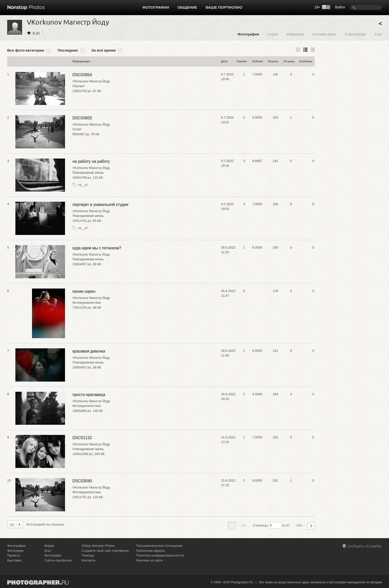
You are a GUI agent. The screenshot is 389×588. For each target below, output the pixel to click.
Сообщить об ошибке (365, 546)
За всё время (103, 50)
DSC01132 (82, 438)
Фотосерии (15, 551)
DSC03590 (82, 481)
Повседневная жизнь (88, 173)
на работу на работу (91, 161)
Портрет (79, 86)
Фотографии (156, 7)
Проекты (14, 555)
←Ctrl (237, 526)
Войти (340, 7)
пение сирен (84, 291)
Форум (49, 546)
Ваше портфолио (224, 7)
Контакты (89, 560)
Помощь (88, 555)
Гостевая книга (324, 34)
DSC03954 (82, 75)
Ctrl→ (306, 526)
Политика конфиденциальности (160, 555)
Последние (68, 50)
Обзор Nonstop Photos (98, 546)
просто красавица (89, 395)
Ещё (378, 34)
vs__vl (83, 185)
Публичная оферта (150, 551)
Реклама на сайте (150, 560)
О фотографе (356, 34)
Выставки (14, 560)
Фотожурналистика (87, 303)
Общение (187, 7)
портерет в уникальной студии (100, 205)
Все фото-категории (26, 50)
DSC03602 (82, 118)
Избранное (295, 34)
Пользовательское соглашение (159, 546)
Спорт (77, 129)
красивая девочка (89, 351)
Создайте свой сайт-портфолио (105, 551)
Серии (273, 34)
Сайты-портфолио (58, 560)
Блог (48, 551)
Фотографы (53, 555)
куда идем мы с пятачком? (97, 248)
